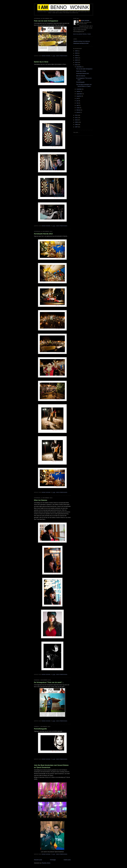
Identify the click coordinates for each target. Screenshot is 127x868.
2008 (77, 125)
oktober (79, 91)
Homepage (53, 860)
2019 (77, 53)
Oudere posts (67, 860)
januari (78, 112)
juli (77, 98)
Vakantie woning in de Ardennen (82, 41)
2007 (77, 127)
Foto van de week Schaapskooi (46, 21)
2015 (77, 60)
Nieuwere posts (38, 860)
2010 (77, 120)
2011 (77, 118)
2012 (77, 115)
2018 (77, 55)
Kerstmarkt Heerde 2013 (43, 234)
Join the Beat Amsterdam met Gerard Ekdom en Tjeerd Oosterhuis (51, 766)
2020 (77, 51)
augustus (79, 96)
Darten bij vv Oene (41, 62)
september (79, 94)
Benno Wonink (85, 21)
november (79, 89)
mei (78, 103)
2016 (77, 58)
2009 (77, 122)
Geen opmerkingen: (62, 56)
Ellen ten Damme (41, 500)
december (79, 67)
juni (78, 101)
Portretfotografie (40, 729)
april (78, 105)
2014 (77, 62)
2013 (77, 65)
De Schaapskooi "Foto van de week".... (49, 682)
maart (78, 108)
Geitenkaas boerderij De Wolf (81, 43)
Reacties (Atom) (46, 863)
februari (79, 110)
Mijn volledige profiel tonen (82, 34)
